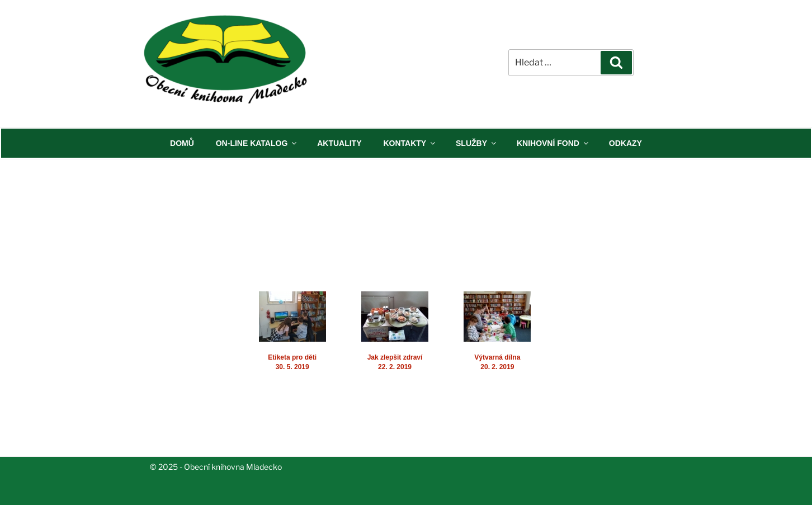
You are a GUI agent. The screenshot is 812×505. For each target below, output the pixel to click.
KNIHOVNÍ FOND (553, 143)
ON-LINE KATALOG (257, 143)
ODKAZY (625, 143)
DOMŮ (182, 143)
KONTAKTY (410, 143)
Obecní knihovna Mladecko (233, 467)
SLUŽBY (477, 143)
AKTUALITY (339, 143)
